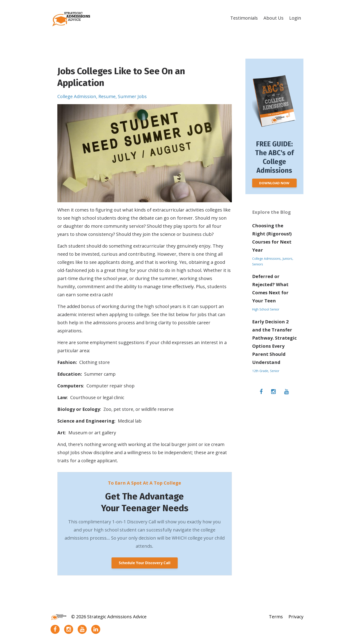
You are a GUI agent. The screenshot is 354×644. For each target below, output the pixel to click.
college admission (77, 96)
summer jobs (132, 96)
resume (107, 96)
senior (275, 371)
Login (295, 18)
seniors (258, 264)
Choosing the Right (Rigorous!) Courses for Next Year (272, 238)
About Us (274, 18)
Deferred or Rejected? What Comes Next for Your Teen (270, 289)
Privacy (296, 617)
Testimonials (244, 18)
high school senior (266, 309)
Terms (276, 617)
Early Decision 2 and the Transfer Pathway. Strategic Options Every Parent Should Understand (274, 342)
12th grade (260, 371)
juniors (287, 259)
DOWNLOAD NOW (274, 183)
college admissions (266, 259)
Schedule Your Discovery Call (145, 563)
